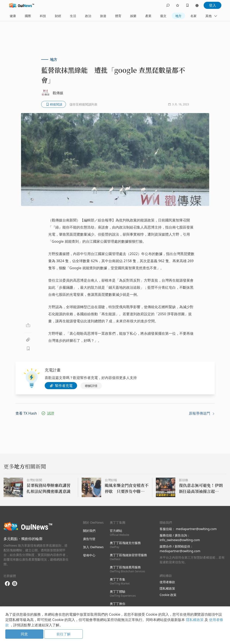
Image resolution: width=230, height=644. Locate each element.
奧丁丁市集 (120, 581)
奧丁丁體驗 (123, 593)
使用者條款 (167, 582)
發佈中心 (89, 555)
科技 (43, 16)
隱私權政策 (167, 588)
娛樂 (133, 16)
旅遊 (103, 16)
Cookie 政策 (168, 595)
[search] (168, 5)
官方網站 (120, 533)
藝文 (163, 16)
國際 (28, 16)
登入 (213, 5)
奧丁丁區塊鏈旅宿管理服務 (128, 557)
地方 (178, 16)
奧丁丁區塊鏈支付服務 (125, 545)
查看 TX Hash (26, 413)
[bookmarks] (187, 5)
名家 (193, 16)
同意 (24, 634)
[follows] (178, 5)
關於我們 (89, 531)
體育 (118, 16)
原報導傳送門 (202, 413)
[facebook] (7, 584)
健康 (13, 16)
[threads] (15, 584)
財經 (58, 16)
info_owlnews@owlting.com (180, 540)
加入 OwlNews (93, 547)
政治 (88, 16)
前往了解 (64, 634)
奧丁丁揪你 (118, 606)
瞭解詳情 (91, 386)
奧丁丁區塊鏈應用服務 (127, 569)
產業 (148, 16)
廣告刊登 (89, 539)
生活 (73, 16)
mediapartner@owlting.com (196, 529)
